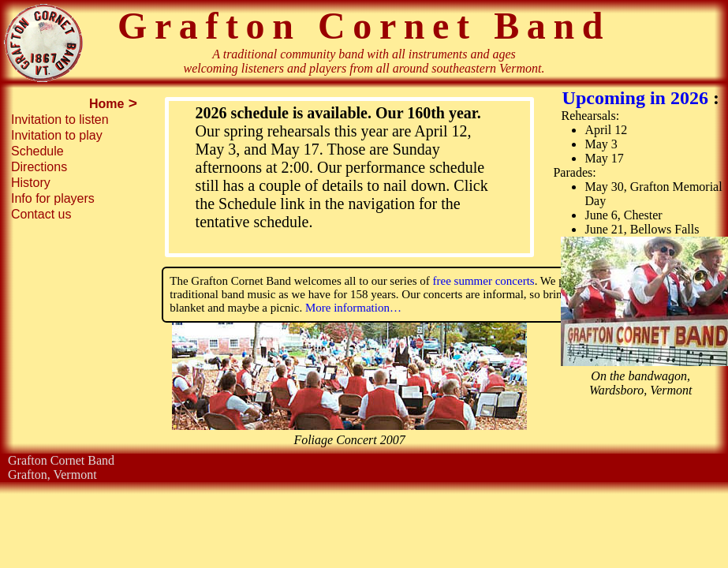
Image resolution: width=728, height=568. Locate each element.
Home (106, 104)
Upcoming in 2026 (638, 98)
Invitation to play (57, 135)
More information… (353, 308)
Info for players (53, 198)
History (31, 183)
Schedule (37, 151)
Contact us (41, 214)
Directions (39, 167)
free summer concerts (482, 281)
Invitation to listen (60, 120)
